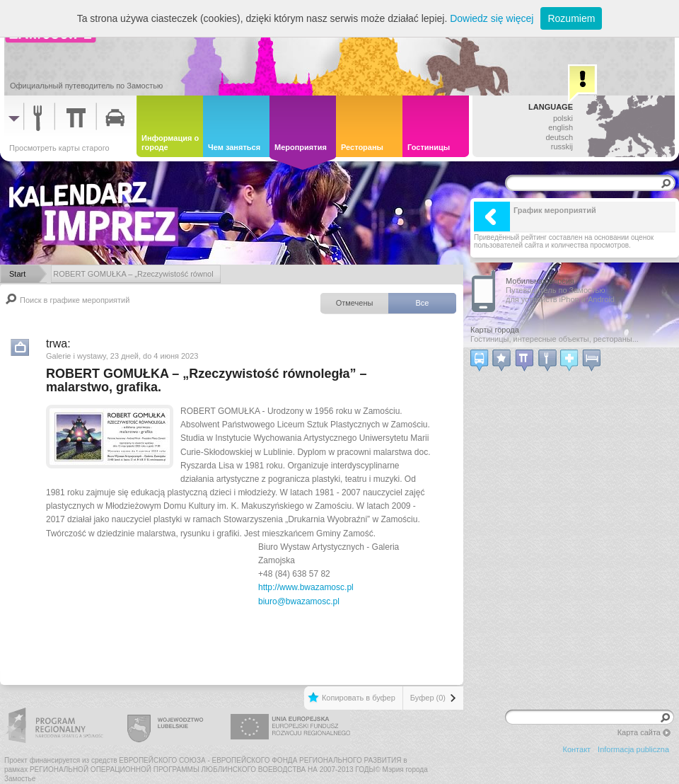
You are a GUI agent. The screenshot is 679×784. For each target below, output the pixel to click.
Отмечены (355, 303)
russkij (562, 146)
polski (563, 118)
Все (423, 303)
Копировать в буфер (359, 698)
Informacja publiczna (633, 749)
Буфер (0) (428, 698)
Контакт (577, 749)
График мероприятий (535, 217)
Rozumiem (571, 18)
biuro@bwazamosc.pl (299, 601)
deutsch (559, 137)
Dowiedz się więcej (492, 18)
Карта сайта (639, 732)
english (561, 127)
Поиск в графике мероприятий (75, 300)
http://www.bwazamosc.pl (306, 587)
